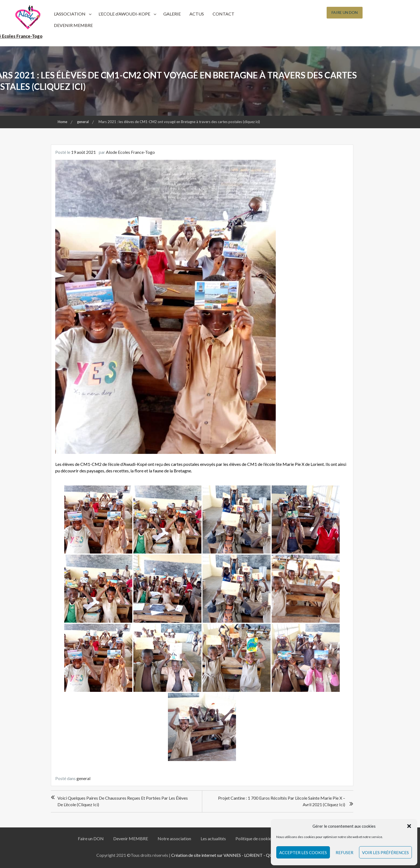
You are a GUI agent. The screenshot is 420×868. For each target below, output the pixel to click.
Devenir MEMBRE (131, 838)
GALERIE (172, 14)
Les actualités (213, 838)
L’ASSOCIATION (70, 14)
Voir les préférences (385, 852)
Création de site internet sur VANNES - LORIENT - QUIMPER (229, 855)
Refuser (344, 852)
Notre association (174, 838)
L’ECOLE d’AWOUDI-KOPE (124, 14)
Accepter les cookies (303, 852)
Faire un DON (91, 838)
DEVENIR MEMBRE (73, 25)
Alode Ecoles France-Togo (130, 152)
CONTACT (223, 14)
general (83, 778)
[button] (409, 826)
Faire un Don (345, 12)
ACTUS (197, 14)
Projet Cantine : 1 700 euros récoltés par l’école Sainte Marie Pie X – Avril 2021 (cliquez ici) (282, 801)
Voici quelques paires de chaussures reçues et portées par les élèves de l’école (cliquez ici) (123, 801)
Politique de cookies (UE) (259, 838)
